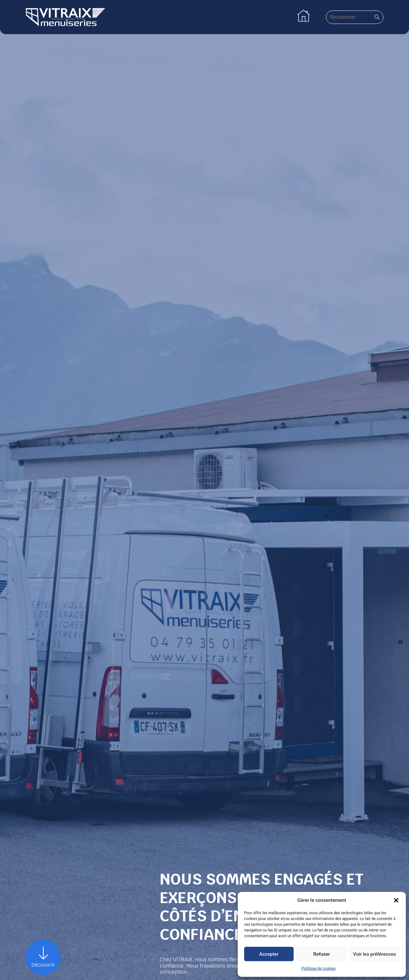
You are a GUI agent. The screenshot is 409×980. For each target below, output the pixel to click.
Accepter (269, 954)
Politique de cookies (318, 969)
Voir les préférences (374, 954)
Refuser (321, 954)
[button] (396, 900)
